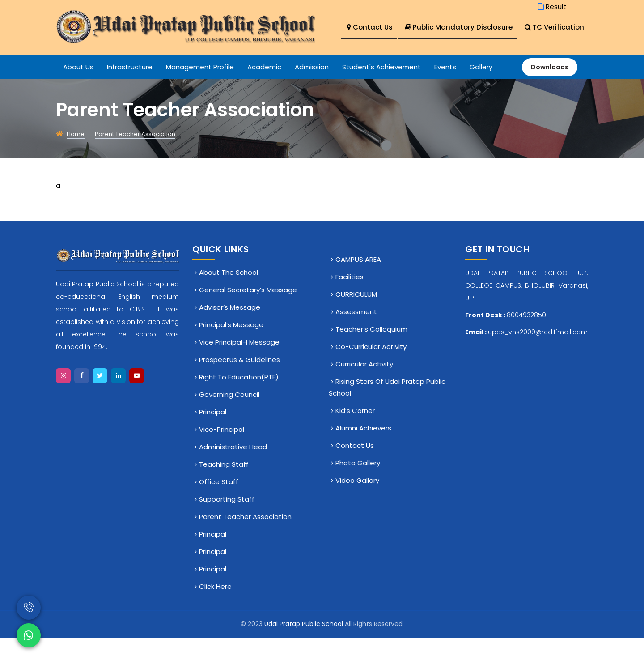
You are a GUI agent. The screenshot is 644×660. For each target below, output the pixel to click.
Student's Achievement (381, 89)
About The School (229, 295)
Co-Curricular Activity (371, 369)
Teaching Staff (224, 487)
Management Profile (200, 89)
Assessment (356, 334)
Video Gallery (357, 503)
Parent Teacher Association (245, 539)
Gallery (481, 89)
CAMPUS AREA (358, 282)
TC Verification (377, 50)
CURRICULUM (356, 317)
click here (215, 609)
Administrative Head (233, 469)
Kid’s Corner (355, 433)
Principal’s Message (231, 347)
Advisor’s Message (230, 330)
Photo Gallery (358, 485)
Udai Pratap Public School (305, 646)
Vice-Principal (222, 452)
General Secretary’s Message (248, 312)
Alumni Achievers (363, 450)
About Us (78, 89)
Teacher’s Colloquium (371, 351)
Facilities (350, 299)
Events (445, 89)
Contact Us (370, 27)
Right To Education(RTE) (239, 399)
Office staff (219, 504)
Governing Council (229, 417)
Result (551, 6)
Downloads (550, 89)
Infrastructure (130, 89)
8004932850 (526, 337)
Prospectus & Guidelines (239, 382)
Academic (264, 89)
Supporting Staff (227, 522)
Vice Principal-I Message (239, 364)
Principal (213, 434)
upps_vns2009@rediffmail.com (538, 354)
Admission (312, 89)
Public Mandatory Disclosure (460, 27)
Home (76, 156)
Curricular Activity (364, 386)
